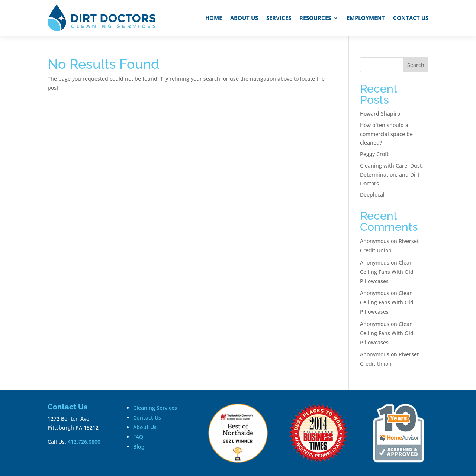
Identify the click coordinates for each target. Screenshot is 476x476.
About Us (244, 18)
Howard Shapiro (380, 114)
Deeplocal (372, 195)
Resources (315, 18)
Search (416, 65)
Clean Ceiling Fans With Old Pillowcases (387, 272)
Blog (139, 446)
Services (279, 18)
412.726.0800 (84, 442)
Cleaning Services (155, 408)
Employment (366, 18)
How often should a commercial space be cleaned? (386, 134)
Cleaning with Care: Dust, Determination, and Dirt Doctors (392, 174)
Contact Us (411, 18)
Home (214, 18)
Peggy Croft (374, 154)
